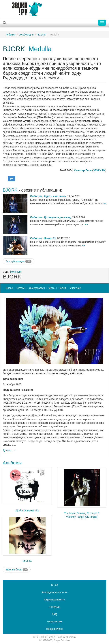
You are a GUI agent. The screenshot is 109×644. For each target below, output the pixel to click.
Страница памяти (55, 600)
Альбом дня (27, 35)
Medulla (40, 49)
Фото (52, 288)
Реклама (55, 607)
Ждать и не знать (55, 196)
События (36, 196)
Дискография (37, 288)
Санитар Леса (83, 170)
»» (105, 203)
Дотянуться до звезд (57, 217)
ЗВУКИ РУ (99, 170)
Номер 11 (50, 238)
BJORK (42, 35)
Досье (9, 288)
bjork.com (16, 272)
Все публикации (18, 261)
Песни (62, 288)
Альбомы (12, 463)
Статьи (21, 288)
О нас (54, 585)
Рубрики (10, 35)
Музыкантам (55, 621)
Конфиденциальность (55, 592)
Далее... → (9, 450)
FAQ (55, 614)
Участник (75, 288)
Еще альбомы (17, 570)
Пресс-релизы (55, 629)
